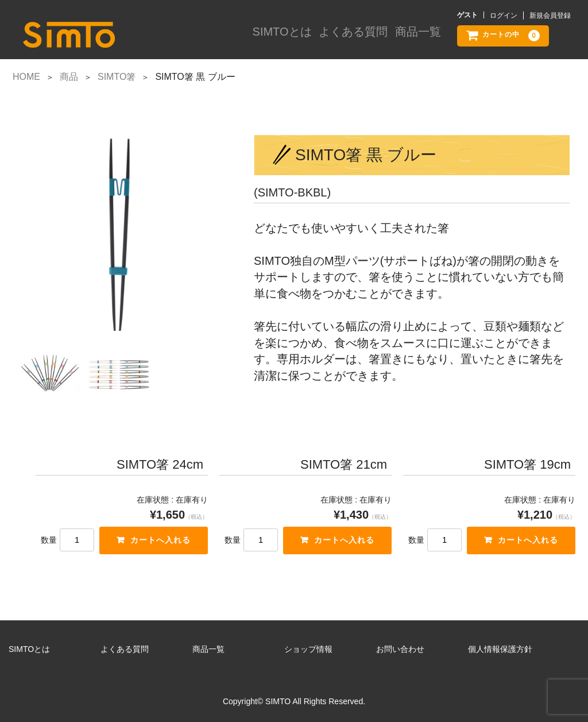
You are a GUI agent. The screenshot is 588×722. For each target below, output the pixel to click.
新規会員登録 (550, 16)
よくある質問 (354, 36)
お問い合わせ (400, 649)
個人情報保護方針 (500, 649)
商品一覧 (417, 36)
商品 (69, 77)
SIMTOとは (286, 36)
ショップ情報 (308, 649)
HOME (26, 77)
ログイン (504, 16)
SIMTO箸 (117, 77)
